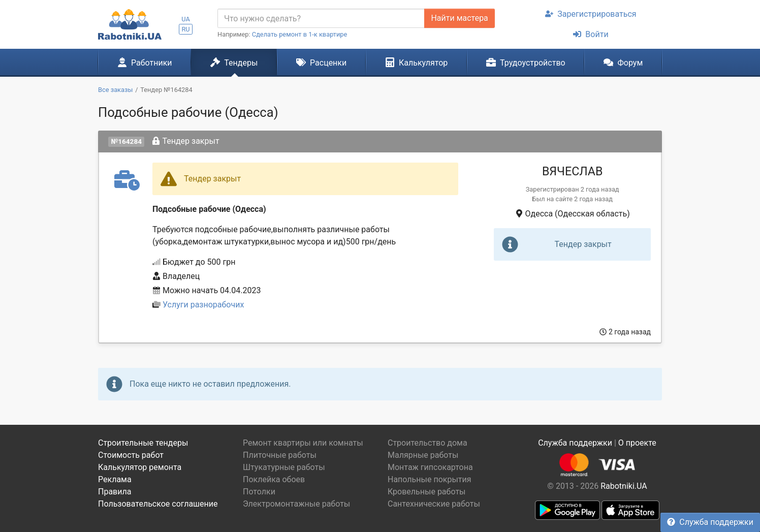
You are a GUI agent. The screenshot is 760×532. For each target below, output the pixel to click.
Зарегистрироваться (591, 14)
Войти (591, 34)
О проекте (637, 443)
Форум (623, 62)
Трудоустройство (526, 62)
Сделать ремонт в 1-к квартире (300, 34)
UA (186, 19)
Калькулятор (417, 62)
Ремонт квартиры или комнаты (303, 443)
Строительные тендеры (143, 443)
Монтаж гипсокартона (430, 467)
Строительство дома (427, 443)
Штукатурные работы (284, 467)
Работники (145, 62)
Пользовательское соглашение (158, 504)
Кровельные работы (427, 492)
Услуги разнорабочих (203, 305)
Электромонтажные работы (296, 504)
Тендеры (234, 62)
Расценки (321, 62)
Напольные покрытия (430, 479)
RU (185, 29)
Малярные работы (423, 455)
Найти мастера (459, 18)
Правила (115, 492)
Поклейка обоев (274, 479)
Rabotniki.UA (624, 486)
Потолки (259, 492)
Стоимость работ (131, 455)
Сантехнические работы (434, 504)
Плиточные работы (280, 455)
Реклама (115, 479)
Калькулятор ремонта (140, 467)
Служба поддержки (710, 522)
